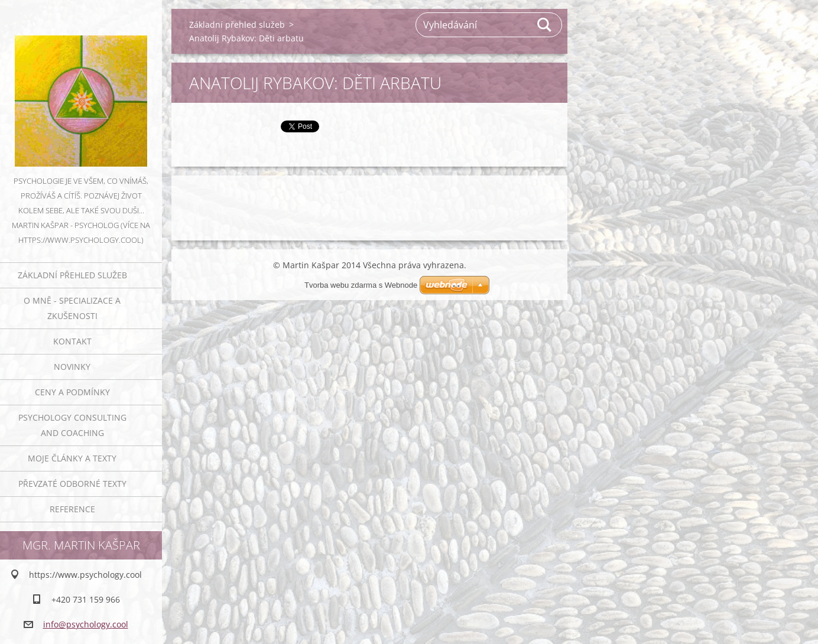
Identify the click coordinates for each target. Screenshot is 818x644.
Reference (72, 509)
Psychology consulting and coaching (72, 425)
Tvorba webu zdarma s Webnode (361, 285)
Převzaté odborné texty (72, 484)
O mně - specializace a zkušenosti (72, 308)
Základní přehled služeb (72, 275)
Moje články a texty (72, 458)
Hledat (545, 25)
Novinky (72, 367)
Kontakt (72, 341)
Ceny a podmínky (72, 392)
